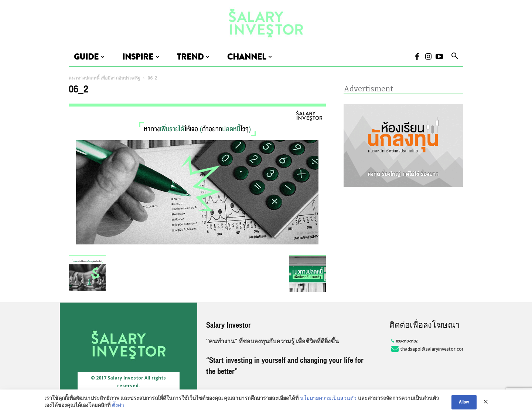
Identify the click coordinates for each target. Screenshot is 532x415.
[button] (454, 57)
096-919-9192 (403, 341)
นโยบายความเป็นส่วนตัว (328, 399)
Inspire (141, 57)
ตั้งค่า (118, 406)
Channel (250, 57)
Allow (464, 402)
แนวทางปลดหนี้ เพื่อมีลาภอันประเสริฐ (105, 78)
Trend (193, 57)
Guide (89, 57)
